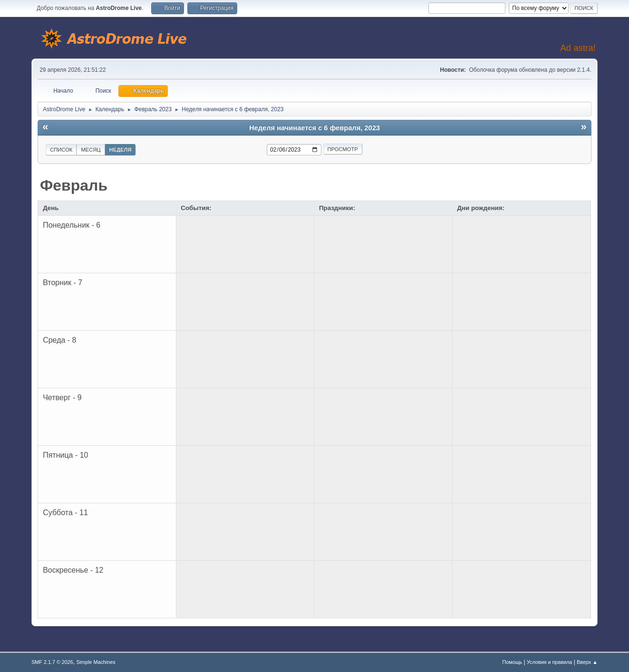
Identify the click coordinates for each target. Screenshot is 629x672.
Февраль (74, 185)
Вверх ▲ (587, 662)
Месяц (91, 150)
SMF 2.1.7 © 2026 (52, 662)
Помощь (513, 662)
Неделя (121, 150)
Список (61, 150)
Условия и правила (549, 662)
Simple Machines (96, 662)
